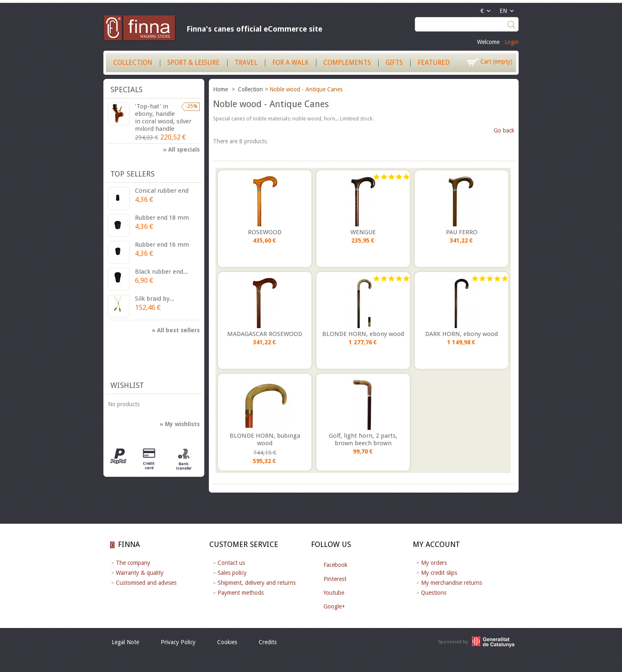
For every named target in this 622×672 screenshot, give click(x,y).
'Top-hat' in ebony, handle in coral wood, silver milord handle (163, 118)
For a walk (290, 63)
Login (512, 42)
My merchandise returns (452, 583)
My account (436, 544)
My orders (434, 563)
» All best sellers (176, 330)
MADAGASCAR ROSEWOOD (265, 334)
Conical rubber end (162, 191)
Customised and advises (146, 583)
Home (221, 89)
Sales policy (232, 573)
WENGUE (363, 232)
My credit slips (439, 573)
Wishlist (127, 385)
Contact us (231, 563)
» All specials (181, 150)
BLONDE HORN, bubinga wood (265, 439)
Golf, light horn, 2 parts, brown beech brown (363, 439)
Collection (133, 63)
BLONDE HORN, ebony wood (363, 334)
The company (133, 563)
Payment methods (241, 593)
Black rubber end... (162, 272)
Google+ (334, 606)
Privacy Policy (178, 642)
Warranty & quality (140, 573)
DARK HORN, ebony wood (462, 334)
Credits (268, 642)
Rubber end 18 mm (162, 218)
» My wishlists (180, 424)
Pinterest (335, 579)
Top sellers (132, 174)
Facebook (335, 565)
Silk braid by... (155, 299)
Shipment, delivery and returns (257, 583)
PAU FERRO (462, 232)
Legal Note (125, 642)
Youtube (334, 593)
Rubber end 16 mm (162, 245)
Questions (434, 593)
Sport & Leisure (193, 63)
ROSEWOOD (265, 232)
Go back (504, 130)
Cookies (227, 642)
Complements (347, 63)
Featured (434, 63)
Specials (126, 90)
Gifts (394, 63)
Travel (246, 63)
